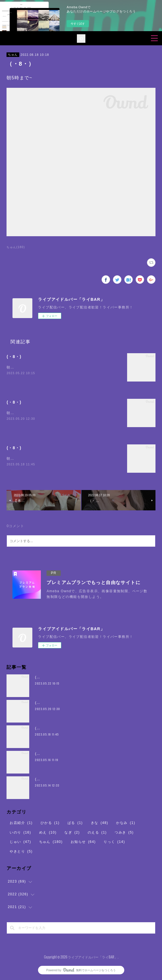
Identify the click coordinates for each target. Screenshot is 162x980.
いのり (20, 832)
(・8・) (14, 357)
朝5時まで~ (16, 367)
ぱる (75, 823)
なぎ (72, 832)
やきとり (21, 851)
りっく (114, 842)
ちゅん (13, 55)
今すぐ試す (78, 24)
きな (100, 823)
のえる (97, 832)
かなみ (126, 823)
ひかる (50, 823)
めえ (48, 832)
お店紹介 (21, 823)
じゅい (20, 842)
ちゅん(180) (16, 247)
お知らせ (83, 842)
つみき (124, 832)
